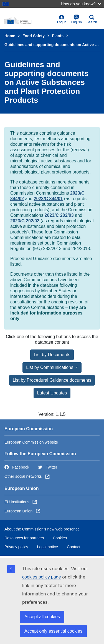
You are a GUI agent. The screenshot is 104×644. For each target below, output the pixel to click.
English (76, 19)
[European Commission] (30, 21)
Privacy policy (16, 547)
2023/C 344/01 (48, 199)
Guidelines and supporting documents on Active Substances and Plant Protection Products (52, 45)
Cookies (60, 538)
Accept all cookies (42, 617)
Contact (73, 547)
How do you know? (81, 4)
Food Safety (34, 36)
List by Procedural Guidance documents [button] (52, 380)
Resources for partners (24, 538)
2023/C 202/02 (25, 221)
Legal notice (48, 547)
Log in (62, 19)
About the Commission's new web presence (42, 529)
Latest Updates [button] (52, 393)
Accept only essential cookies (53, 631)
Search (92, 19)
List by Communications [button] (50, 367)
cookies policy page (42, 577)
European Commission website (31, 442)
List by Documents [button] (52, 355)
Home (10, 36)
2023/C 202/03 (59, 215)
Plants (58, 36)
